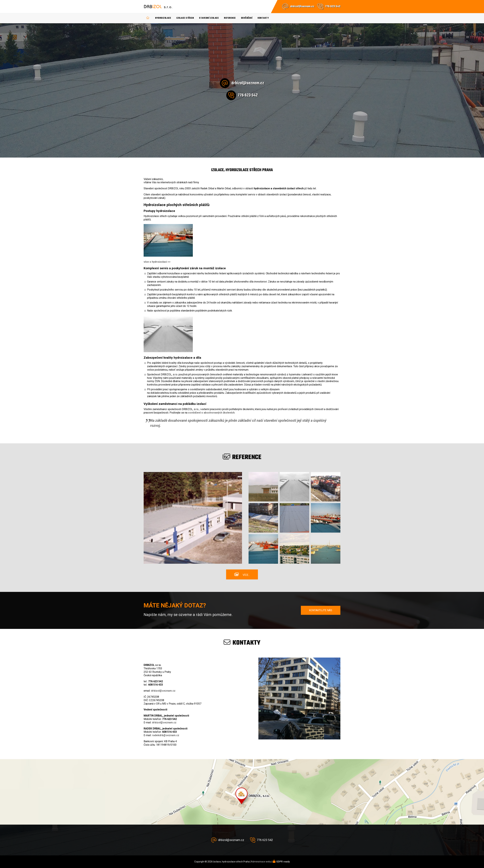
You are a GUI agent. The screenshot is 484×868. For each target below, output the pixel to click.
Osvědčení (247, 18)
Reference (230, 18)
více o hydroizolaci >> (157, 262)
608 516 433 (156, 685)
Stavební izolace (209, 18)
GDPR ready (283, 862)
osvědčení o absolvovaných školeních (211, 413)
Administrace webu (261, 862)
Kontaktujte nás (321, 610)
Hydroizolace (163, 18)
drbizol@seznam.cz (302, 7)
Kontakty (263, 18)
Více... (246, 575)
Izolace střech (185, 18)
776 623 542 (333, 7)
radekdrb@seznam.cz (166, 735)
